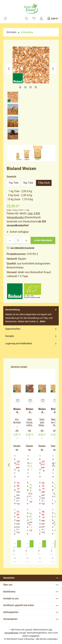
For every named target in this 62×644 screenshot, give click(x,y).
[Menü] (5, 19)
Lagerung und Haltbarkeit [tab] (31, 344)
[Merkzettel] (34, 19)
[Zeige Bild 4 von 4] (36, 87)
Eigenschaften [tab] (31, 329)
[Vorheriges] (9, 69)
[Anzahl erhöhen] (26, 240)
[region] (31, 93)
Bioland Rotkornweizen (29, 411)
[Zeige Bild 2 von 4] (25, 87)
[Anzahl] (18, 240)
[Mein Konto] (41, 19)
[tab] (31, 316)
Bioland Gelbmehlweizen (17, 411)
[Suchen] (27, 19)
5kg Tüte (28, 183)
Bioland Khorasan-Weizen (42, 411)
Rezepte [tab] (31, 336)
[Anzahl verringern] (10, 240)
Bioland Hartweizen (55, 411)
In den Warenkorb (43, 240)
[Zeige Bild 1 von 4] (20, 87)
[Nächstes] (53, 69)
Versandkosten (11, 633)
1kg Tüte (13, 183)
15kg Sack (44, 183)
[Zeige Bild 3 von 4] (31, 87)
